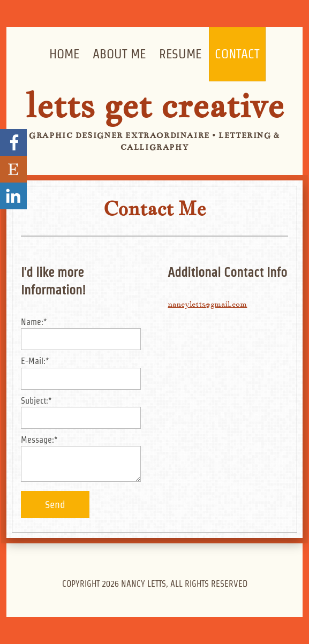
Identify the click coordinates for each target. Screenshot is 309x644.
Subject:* (36, 401)
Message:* (39, 440)
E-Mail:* (35, 361)
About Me (119, 54)
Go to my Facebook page (13, 142)
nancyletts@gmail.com (207, 304)
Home (64, 54)
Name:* (34, 322)
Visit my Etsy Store (13, 169)
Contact (237, 54)
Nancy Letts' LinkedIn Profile (13, 196)
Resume (180, 54)
